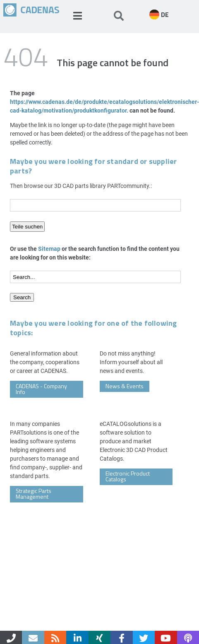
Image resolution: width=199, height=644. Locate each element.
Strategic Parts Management (34, 494)
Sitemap (49, 249)
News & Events (125, 386)
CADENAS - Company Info (41, 389)
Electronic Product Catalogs (128, 476)
